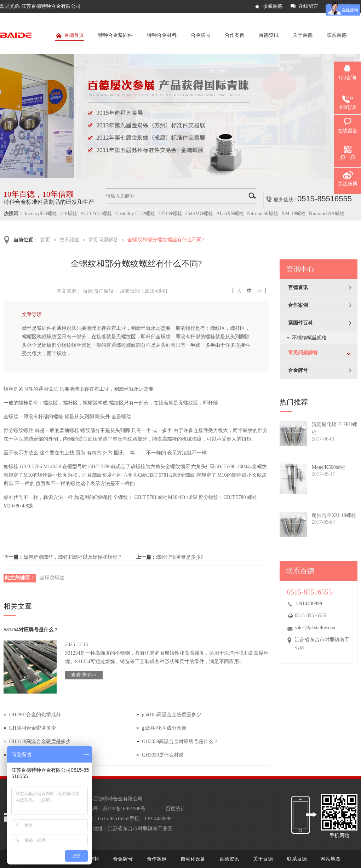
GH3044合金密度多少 (33, 728)
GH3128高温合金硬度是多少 (40, 741)
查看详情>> (84, 675)
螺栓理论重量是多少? (179, 557)
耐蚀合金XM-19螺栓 (334, 515)
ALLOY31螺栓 (96, 214)
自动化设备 (193, 859)
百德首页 (70, 37)
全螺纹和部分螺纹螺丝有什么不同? (166, 240)
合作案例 (235, 35)
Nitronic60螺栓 (263, 214)
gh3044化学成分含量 (164, 728)
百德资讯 (269, 35)
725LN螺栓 (170, 214)
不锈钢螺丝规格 (309, 338)
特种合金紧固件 (115, 35)
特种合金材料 (162, 35)
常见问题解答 (103, 240)
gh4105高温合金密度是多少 (172, 715)
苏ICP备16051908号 (124, 809)
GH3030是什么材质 (163, 755)
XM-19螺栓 (294, 214)
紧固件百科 (300, 323)
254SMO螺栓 (199, 214)
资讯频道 (69, 240)
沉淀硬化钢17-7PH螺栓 (334, 428)
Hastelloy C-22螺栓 (135, 214)
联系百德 (337, 35)
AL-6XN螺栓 (230, 214)
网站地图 (331, 859)
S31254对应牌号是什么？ (31, 630)
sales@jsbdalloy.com (316, 628)
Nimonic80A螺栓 (327, 214)
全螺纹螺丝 (52, 578)
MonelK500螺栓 (329, 467)
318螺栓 (69, 214)
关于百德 (303, 35)
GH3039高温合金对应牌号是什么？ (180, 741)
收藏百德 (273, 6)
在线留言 (308, 6)
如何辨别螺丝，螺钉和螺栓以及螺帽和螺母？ (73, 557)
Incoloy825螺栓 (41, 214)
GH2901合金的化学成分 (35, 715)
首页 (45, 240)
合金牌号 (201, 35)
